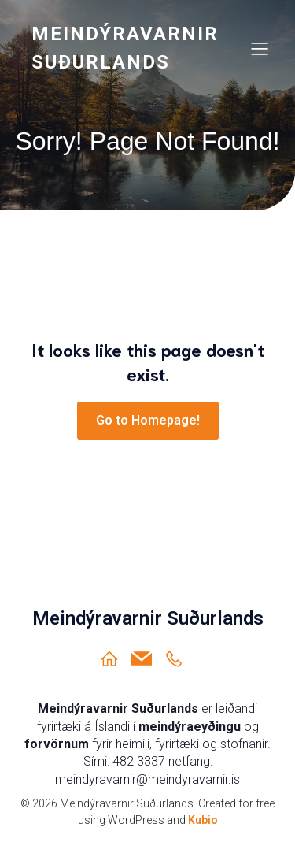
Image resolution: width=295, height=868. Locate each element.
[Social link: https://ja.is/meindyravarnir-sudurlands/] (180, 658)
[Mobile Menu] (260, 48)
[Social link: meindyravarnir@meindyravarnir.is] (147, 658)
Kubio (203, 820)
